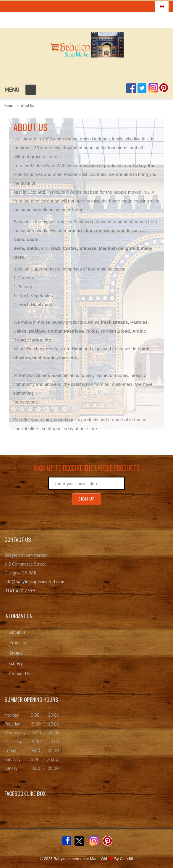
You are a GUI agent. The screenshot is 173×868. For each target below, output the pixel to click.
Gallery (16, 663)
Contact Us (20, 674)
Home (9, 105)
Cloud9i (126, 859)
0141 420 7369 (20, 591)
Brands (16, 653)
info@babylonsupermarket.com (34, 582)
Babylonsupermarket (71, 859)
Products (18, 643)
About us (17, 632)
